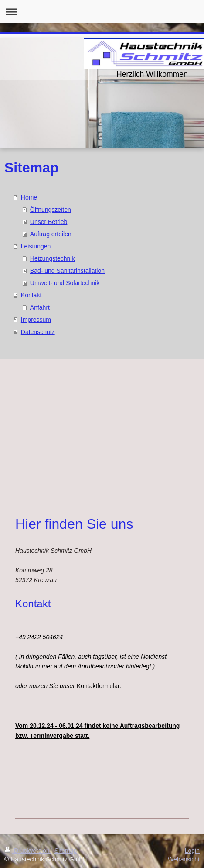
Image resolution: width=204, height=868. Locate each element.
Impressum (36, 320)
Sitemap (66, 851)
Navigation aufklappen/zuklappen (102, 12)
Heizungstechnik (53, 258)
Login (192, 851)
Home (29, 197)
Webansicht (184, 859)
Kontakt (31, 295)
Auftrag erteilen (51, 234)
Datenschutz (38, 332)
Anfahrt (40, 307)
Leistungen (36, 246)
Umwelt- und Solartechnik (65, 283)
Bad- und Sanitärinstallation (67, 271)
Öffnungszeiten (51, 210)
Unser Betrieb (49, 222)
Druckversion (28, 851)
